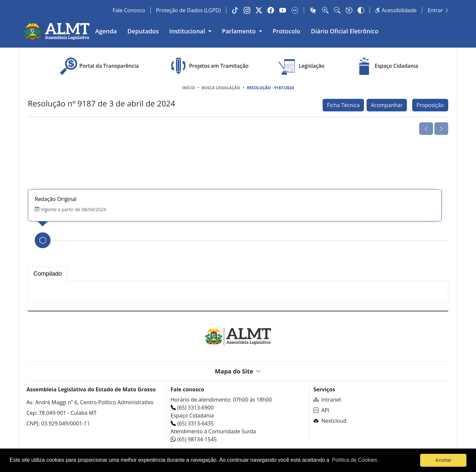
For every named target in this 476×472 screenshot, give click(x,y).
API (321, 410)
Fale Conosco (129, 10)
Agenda (106, 31)
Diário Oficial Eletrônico (345, 31)
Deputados (143, 31)
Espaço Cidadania (386, 66)
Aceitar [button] (443, 460)
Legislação (301, 66)
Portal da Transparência (98, 66)
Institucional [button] (188, 31)
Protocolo (287, 31)
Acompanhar (387, 105)
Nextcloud (330, 421)
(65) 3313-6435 (192, 423)
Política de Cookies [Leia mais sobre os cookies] (355, 460)
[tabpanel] (238, 292)
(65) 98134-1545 (194, 439)
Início (189, 88)
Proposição (430, 105)
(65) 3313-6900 (192, 408)
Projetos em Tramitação (208, 66)
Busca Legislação (221, 88)
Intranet (327, 400)
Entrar (438, 10)
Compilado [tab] (48, 274)
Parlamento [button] (240, 31)
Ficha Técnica (343, 105)
